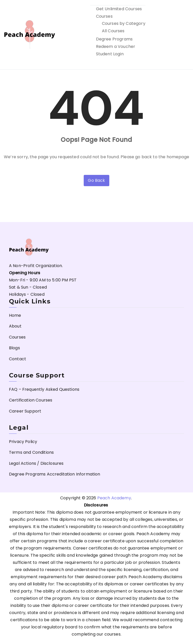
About (15, 326)
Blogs (14, 348)
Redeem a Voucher (116, 46)
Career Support (25, 411)
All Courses (113, 31)
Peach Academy (114, 498)
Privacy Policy (23, 442)
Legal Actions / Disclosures (36, 463)
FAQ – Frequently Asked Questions (44, 389)
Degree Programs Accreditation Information (55, 474)
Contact (18, 359)
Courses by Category (124, 23)
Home (15, 315)
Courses (104, 16)
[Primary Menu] (183, 35)
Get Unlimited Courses (119, 9)
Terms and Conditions (31, 452)
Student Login (110, 54)
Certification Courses (31, 400)
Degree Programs (114, 39)
